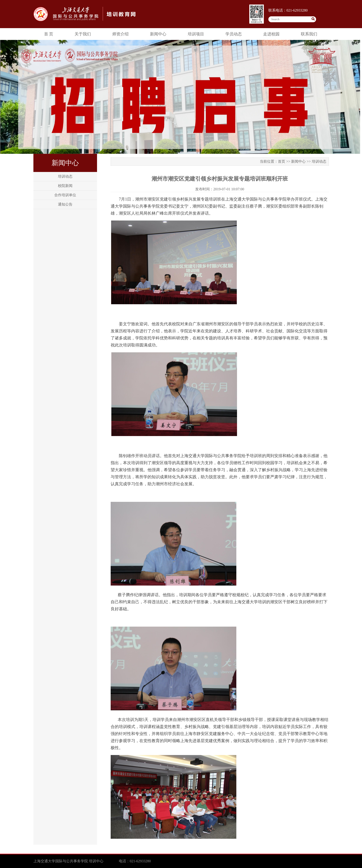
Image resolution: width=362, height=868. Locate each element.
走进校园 (271, 34)
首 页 (49, 34)
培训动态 (65, 176)
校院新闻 (65, 186)
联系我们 (309, 34)
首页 (282, 161)
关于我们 (83, 34)
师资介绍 (120, 34)
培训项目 (196, 34)
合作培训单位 (65, 195)
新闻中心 (158, 34)
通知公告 (65, 204)
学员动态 (234, 34)
